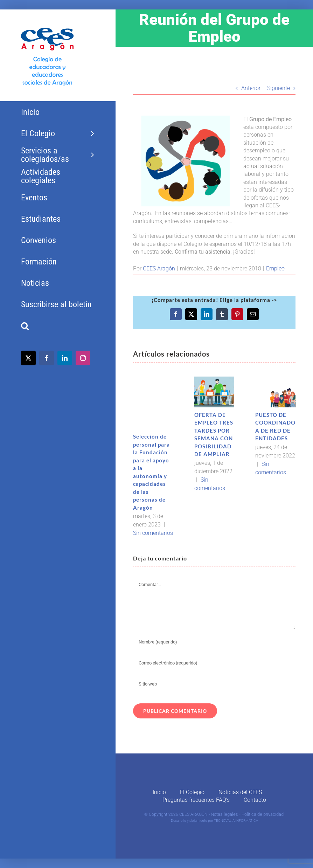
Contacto (255, 800)
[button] (58, 326)
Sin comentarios (153, 533)
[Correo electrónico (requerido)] (214, 663)
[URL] (214, 684)
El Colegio (192, 792)
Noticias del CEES (240, 792)
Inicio (159, 792)
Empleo (275, 268)
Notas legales (224, 814)
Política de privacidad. (263, 814)
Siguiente (279, 88)
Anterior (251, 88)
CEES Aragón (159, 268)
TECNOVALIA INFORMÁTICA (236, 821)
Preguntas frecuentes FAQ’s (196, 800)
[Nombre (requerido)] (214, 642)
